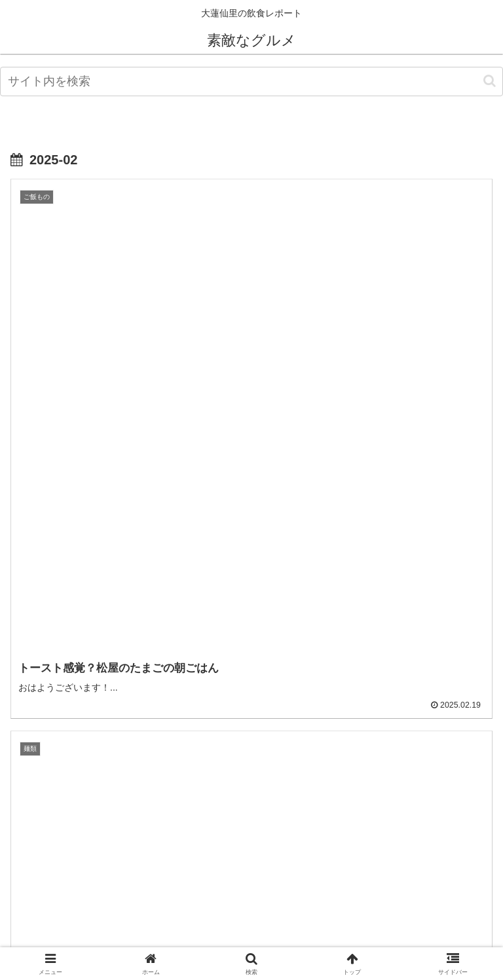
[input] (251, 82)
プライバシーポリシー (251, 938)
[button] (490, 81)
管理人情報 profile (87, 938)
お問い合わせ (416, 938)
